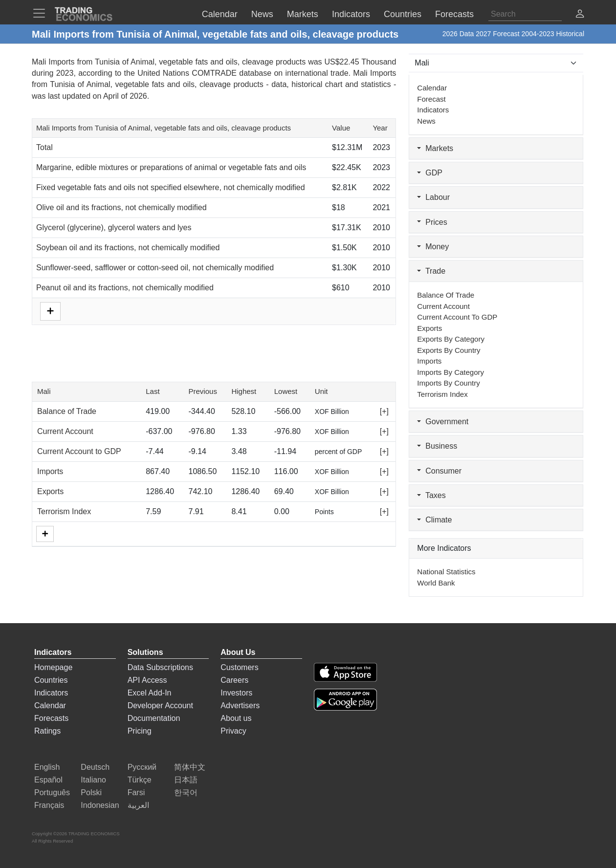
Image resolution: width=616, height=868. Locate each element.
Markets (435, 148)
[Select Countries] (496, 63)
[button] (580, 15)
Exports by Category (451, 339)
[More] (45, 534)
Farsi (136, 792)
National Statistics (446, 572)
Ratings (47, 731)
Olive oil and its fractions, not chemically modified (121, 207)
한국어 (186, 792)
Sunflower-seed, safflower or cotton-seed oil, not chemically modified (155, 268)
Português (52, 792)
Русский (142, 767)
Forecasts (51, 718)
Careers (234, 680)
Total (44, 147)
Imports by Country (448, 383)
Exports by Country (449, 350)
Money (433, 247)
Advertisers (240, 705)
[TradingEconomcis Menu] (42, 13)
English (47, 767)
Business (437, 446)
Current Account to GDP (79, 451)
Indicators (433, 110)
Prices (432, 222)
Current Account (65, 431)
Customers (239, 667)
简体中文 (190, 767)
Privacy (233, 731)
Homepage (53, 667)
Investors (236, 693)
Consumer (439, 471)
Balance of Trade (67, 411)
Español (48, 780)
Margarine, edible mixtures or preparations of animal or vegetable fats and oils (171, 167)
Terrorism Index (64, 511)
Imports (50, 471)
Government (443, 422)
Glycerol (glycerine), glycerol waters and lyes (114, 228)
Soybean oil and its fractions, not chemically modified (128, 248)
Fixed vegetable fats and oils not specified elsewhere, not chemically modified (171, 187)
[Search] (525, 14)
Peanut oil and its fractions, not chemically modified (125, 288)
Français (49, 805)
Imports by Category (451, 372)
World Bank (436, 583)
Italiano (93, 780)
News (426, 121)
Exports (50, 491)
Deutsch (95, 767)
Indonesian (100, 805)
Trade (431, 271)
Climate (434, 520)
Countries (51, 680)
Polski (91, 792)
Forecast (431, 99)
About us (236, 718)
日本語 (186, 780)
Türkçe (140, 780)
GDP (430, 173)
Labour (433, 197)
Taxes (431, 495)
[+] (384, 411)
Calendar (432, 88)
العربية (138, 805)
